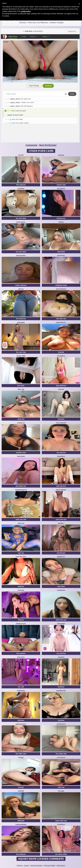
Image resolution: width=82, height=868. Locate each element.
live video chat (21, 754)
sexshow (61, 720)
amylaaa (61, 155)
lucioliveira (61, 590)
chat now (61, 787)
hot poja (61, 791)
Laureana (21, 590)
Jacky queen (21, 222)
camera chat (61, 185)
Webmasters (61, 865)
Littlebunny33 (21, 624)
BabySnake (61, 624)
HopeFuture (61, 456)
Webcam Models (50, 865)
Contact (26, 865)
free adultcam (21, 319)
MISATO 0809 (21, 356)
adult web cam (61, 620)
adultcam (21, 720)
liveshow (61, 419)
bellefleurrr (61, 557)
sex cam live (61, 453)
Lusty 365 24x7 (21, 557)
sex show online (61, 854)
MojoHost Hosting (37, 865)
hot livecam (61, 553)
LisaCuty (61, 389)
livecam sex (61, 218)
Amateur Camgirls (57, 23)
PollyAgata (21, 322)
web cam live (61, 486)
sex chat (21, 687)
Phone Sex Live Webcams (38, 23)
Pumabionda (61, 691)
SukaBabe (21, 189)
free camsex (21, 653)
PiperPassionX (21, 724)
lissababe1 (61, 356)
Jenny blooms (61, 289)
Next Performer (48, 145)
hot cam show (21, 218)
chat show (61, 252)
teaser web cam (61, 821)
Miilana (61, 222)
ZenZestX (61, 657)
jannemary (61, 255)
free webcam (21, 185)
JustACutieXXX (61, 322)
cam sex (21, 553)
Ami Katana (61, 189)
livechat (61, 352)
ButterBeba (21, 691)
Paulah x (61, 523)
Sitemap (20, 865)
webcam (21, 586)
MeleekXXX (61, 824)
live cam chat (21, 352)
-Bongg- (21, 757)
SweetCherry (61, 724)
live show (21, 386)
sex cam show (21, 252)
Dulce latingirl (61, 490)
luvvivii (21, 155)
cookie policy (26, 11)
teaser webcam (21, 285)
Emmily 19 (21, 423)
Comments (31, 145)
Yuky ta (21, 289)
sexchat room (21, 453)
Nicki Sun (21, 523)
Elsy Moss (21, 657)
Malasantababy (21, 824)
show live (21, 419)
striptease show (61, 285)
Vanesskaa (21, 456)
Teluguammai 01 (21, 490)
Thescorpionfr (61, 423)
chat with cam (61, 319)
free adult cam (21, 486)
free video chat (61, 754)
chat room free (61, 519)
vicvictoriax (61, 757)
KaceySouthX (21, 255)
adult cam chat (21, 519)
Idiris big (21, 389)
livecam (21, 787)
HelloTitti (21, 791)
